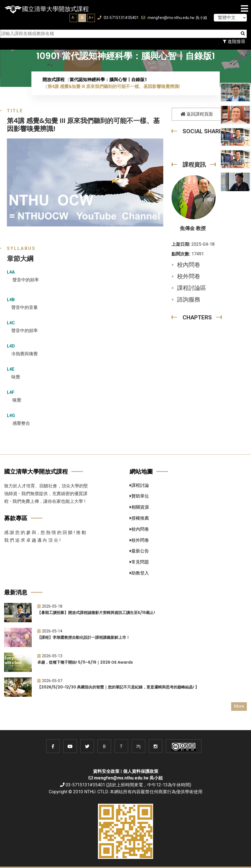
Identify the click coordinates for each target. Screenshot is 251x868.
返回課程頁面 (197, 114)
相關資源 (139, 507)
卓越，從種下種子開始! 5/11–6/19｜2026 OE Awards (85, 662)
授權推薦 (139, 518)
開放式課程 (54, 80)
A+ (91, 18)
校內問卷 (189, 265)
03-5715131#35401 (118, 18)
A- (74, 18)
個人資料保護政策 (141, 771)
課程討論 (139, 485)
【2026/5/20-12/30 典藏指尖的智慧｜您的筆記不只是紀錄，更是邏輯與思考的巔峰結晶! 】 (118, 687)
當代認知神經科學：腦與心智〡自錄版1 (108, 80)
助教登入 (139, 573)
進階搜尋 (234, 42)
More (239, 706)
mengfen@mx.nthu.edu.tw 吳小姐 (174, 18)
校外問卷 (189, 276)
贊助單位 (139, 496)
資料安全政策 (106, 771)
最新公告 (139, 551)
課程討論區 (192, 288)
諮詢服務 (189, 300)
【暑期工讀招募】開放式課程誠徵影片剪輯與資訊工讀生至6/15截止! (96, 613)
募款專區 (16, 518)
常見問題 (139, 562)
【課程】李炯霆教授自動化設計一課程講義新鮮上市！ (84, 637)
